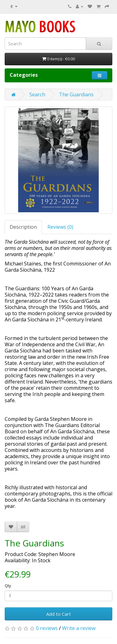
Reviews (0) (60, 227)
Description (23, 227)
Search (37, 94)
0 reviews (47, 628)
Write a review (79, 628)
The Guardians (76, 94)
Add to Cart (58, 614)
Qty (8, 586)
